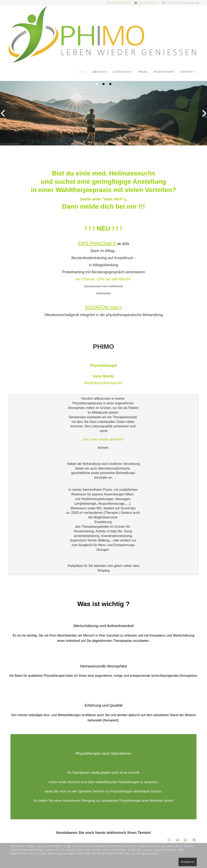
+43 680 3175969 (120, 3)
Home (82, 72)
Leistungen (121, 72)
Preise (143, 72)
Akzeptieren (188, 862)
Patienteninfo (164, 72)
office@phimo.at (148, 3)
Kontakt (187, 72)
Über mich (99, 72)
